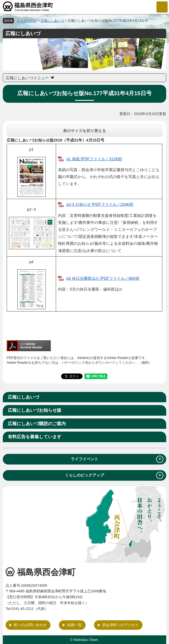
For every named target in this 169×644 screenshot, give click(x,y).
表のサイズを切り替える (84, 131)
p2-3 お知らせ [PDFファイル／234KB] (100, 204)
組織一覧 (74, 625)
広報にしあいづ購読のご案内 (37, 424)
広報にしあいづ (52, 21)
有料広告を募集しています (35, 437)
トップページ (27, 21)
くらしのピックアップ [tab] (114, 475)
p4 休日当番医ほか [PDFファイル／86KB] (103, 278)
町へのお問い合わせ (30, 625)
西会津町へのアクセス (120, 625)
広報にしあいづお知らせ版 (35, 410)
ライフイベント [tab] (117, 459)
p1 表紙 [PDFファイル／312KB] (94, 159)
